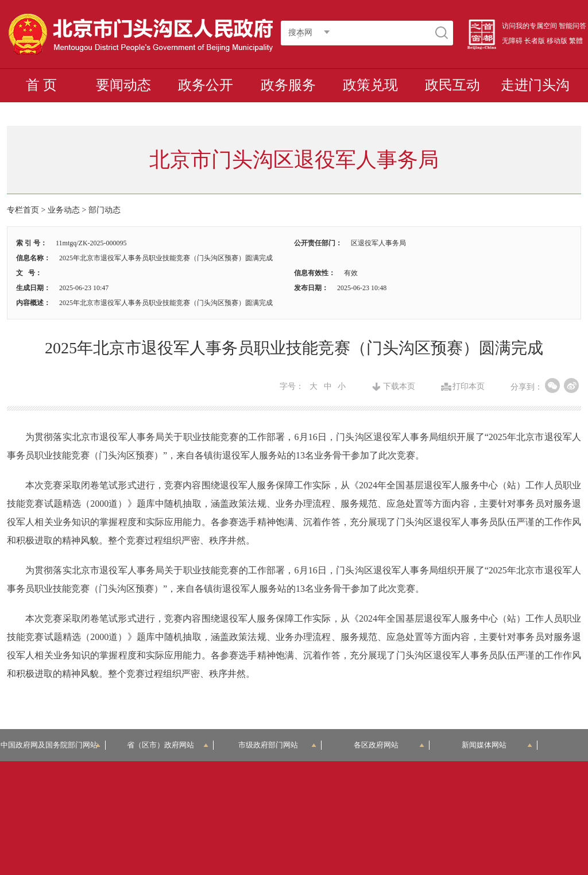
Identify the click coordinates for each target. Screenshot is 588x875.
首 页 (41, 85)
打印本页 (469, 387)
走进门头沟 (535, 85)
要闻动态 (123, 85)
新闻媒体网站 (497, 745)
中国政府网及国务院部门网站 (53, 745)
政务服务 (288, 85)
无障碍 (512, 41)
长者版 (535, 41)
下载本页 (399, 387)
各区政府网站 (389, 745)
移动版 (557, 41)
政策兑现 (370, 85)
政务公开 (206, 85)
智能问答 (572, 26)
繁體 (576, 41)
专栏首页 (23, 210)
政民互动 (452, 85)
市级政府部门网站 (277, 745)
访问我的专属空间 (529, 26)
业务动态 (64, 210)
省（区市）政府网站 (168, 745)
